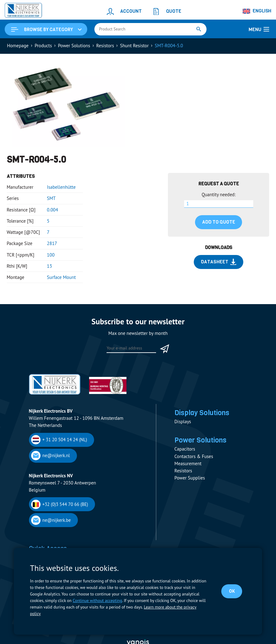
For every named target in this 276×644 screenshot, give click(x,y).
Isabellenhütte (61, 187)
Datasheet (219, 262)
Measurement (188, 463)
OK (232, 591)
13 (50, 266)
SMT (51, 198)
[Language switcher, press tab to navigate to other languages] (257, 11)
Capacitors (185, 449)
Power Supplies (190, 478)
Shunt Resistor (134, 46)
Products (43, 46)
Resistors (105, 46)
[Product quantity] (219, 204)
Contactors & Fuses (194, 456)
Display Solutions (202, 413)
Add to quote (219, 222)
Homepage (18, 46)
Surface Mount (62, 277)
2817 (52, 243)
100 (51, 255)
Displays (183, 422)
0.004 (53, 210)
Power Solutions (74, 46)
